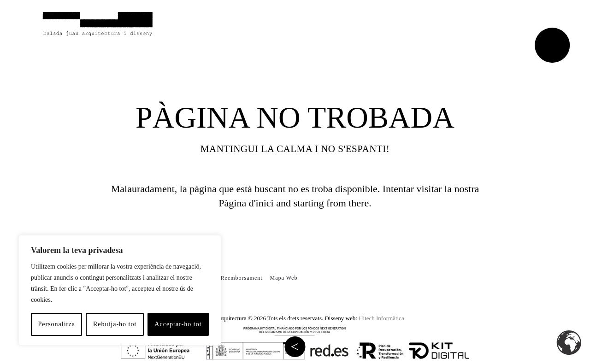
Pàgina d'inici (246, 203)
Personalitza (56, 324)
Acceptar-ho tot (178, 324)
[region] (120, 290)
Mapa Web (284, 278)
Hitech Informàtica (381, 318)
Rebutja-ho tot (115, 324)
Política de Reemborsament (227, 278)
